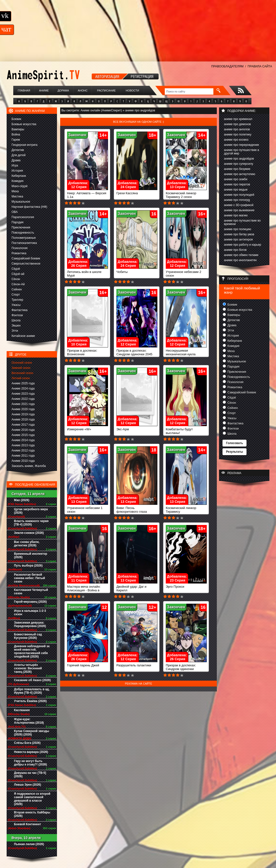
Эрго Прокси (186, 585)
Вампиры (18, 129)
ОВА (15, 212)
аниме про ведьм (236, 190)
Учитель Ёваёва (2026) (30, 701)
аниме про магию (236, 215)
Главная (24, 90)
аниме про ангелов (237, 129)
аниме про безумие (237, 169)
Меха (15, 191)
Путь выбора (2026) (28, 566)
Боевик (16, 119)
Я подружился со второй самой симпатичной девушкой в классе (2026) (32, 799)
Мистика (17, 196)
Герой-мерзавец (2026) (30, 602)
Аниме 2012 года (23, 450)
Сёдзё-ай (18, 274)
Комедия (18, 181)
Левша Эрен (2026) (28, 785)
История (17, 171)
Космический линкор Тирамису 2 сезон (186, 194)
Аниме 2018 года (23, 419)
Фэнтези (17, 315)
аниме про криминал (238, 119)
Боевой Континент (28, 824)
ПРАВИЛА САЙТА (260, 66)
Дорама (63, 90)
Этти (15, 331)
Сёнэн (16, 279)
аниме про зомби (236, 179)
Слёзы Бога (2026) (27, 743)
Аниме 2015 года (23, 435)
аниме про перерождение (241, 145)
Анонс (83, 90)
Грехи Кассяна (137, 192)
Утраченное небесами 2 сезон (186, 272)
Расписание (107, 90)
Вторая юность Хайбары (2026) (32, 814)
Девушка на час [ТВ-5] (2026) (30, 775)
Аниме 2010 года (23, 461)
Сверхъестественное (26, 264)
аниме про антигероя (238, 239)
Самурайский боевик (26, 258)
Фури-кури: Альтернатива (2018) (29, 721)
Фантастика (20, 310)
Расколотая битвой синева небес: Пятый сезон (29, 578)
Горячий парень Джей (88, 664)
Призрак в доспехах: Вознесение (88, 351)
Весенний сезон (22, 373)
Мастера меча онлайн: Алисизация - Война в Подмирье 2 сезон (88, 589)
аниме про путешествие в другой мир (241, 152)
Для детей (19, 155)
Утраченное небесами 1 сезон (88, 508)
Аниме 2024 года (23, 389)
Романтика (19, 253)
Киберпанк (19, 176)
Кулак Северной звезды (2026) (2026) (32, 733)
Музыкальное (21, 202)
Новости (132, 90)
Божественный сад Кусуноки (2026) (28, 636)
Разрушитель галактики (137, 664)
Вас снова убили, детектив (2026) (27, 544)
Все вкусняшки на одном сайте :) (138, 122)
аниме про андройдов (239, 159)
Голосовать (234, 443)
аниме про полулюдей (239, 195)
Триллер (17, 300)
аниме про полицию (238, 229)
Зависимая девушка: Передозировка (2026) (30, 624)
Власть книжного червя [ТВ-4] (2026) (31, 523)
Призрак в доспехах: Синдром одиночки (186, 666)
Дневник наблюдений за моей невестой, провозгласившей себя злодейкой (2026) (32, 651)
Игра (15, 165)
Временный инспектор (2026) (31, 555)
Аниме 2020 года (23, 409)
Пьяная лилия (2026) (29, 844)
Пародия (18, 222)
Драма (16, 160)
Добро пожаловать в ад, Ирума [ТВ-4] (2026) (32, 691)
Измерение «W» (88, 428)
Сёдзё (16, 269)
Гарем (16, 140)
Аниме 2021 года (23, 404)
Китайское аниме (23, 336)
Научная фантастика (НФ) (29, 207)
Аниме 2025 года (23, 383)
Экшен (16, 326)
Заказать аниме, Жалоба (29, 466)
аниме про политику (238, 135)
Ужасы (16, 305)
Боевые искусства (24, 124)
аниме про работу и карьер (243, 245)
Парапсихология (23, 217)
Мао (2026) (22, 500)
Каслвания (22, 710)
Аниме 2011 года (23, 456)
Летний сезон (21, 378)
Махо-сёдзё (20, 186)
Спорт (16, 295)
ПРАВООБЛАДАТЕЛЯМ (227, 66)
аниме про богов (235, 250)
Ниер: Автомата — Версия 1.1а (88, 194)
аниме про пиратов (237, 184)
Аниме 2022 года (23, 399)
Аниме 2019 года (23, 414)
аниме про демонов (237, 124)
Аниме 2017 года (23, 425)
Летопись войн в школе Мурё (88, 272)
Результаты (234, 452)
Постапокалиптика (24, 243)
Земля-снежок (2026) (29, 533)
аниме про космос (236, 140)
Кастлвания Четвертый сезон (31, 592)
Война (16, 135)
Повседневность (23, 233)
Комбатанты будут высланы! (186, 430)
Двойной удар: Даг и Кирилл (137, 587)
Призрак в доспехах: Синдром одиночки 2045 (137, 351)
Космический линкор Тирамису (186, 508)
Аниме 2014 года (23, 440)
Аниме (44, 90)
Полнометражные (24, 238)
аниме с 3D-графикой (239, 205)
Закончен (77, 135)
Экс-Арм (137, 428)
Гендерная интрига (24, 145)
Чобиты (137, 270)
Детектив (18, 150)
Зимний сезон (21, 368)
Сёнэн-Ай (18, 284)
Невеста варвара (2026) (31, 752)
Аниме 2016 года (23, 430)
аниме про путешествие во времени (242, 222)
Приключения (21, 227)
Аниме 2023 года (23, 394)
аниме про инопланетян (240, 260)
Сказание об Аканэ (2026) (32, 680)
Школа (16, 320)
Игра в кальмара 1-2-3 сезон (30, 613)
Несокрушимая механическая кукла (186, 351)
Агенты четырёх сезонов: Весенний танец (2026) (28, 668)
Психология (20, 248)
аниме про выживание (239, 210)
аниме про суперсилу (239, 164)
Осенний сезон (22, 363)
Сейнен (17, 289)
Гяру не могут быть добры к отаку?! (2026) (30, 763)
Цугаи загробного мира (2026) (31, 511)
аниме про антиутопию (240, 174)
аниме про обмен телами (241, 255)
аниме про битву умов (239, 234)
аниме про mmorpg (237, 200)
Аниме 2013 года (23, 445)
